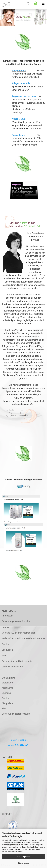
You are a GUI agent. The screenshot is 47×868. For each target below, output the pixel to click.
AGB (4, 656)
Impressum (8, 616)
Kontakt (6, 627)
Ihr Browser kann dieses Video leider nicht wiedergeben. (24, 190)
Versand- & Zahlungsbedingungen (19, 633)
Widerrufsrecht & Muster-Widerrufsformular (23, 638)
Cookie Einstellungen (12, 667)
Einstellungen (23, 863)
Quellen (6, 644)
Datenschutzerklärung (15, 852)
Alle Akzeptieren (23, 857)
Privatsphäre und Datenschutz (17, 661)
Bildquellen (7, 650)
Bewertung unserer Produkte (16, 621)
